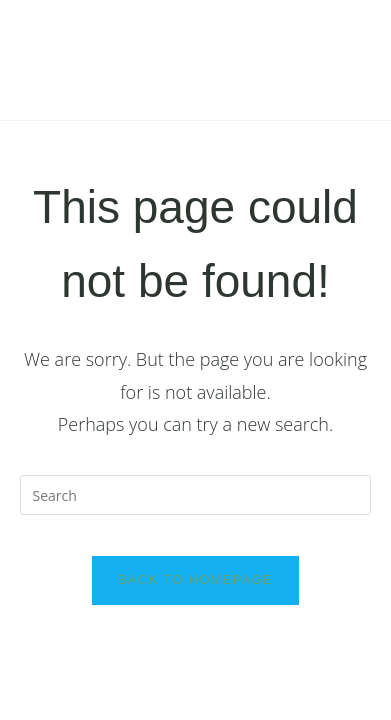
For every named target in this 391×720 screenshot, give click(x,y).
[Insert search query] (196, 495)
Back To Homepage (195, 579)
